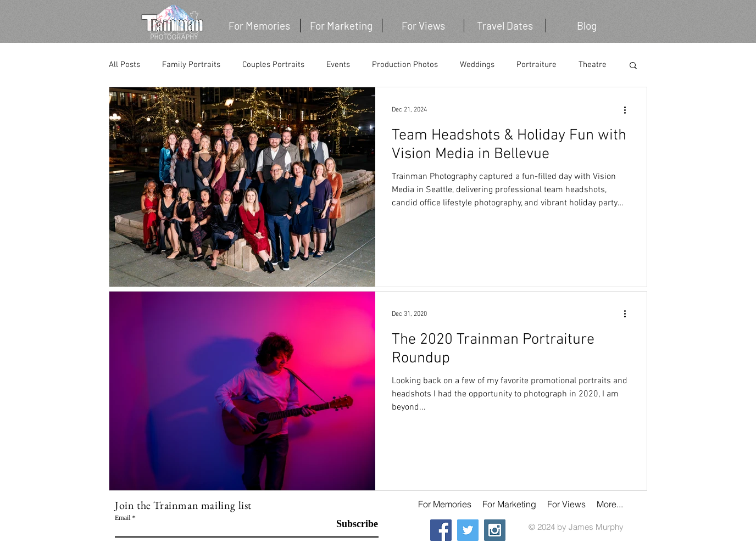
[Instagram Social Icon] (495, 530)
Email (123, 518)
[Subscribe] (351, 524)
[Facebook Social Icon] (441, 530)
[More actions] (629, 110)
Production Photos (405, 65)
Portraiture (537, 65)
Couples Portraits (273, 65)
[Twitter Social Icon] (468, 530)
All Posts (124, 65)
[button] (505, 26)
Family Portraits (191, 65)
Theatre (593, 65)
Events (338, 65)
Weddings (477, 65)
